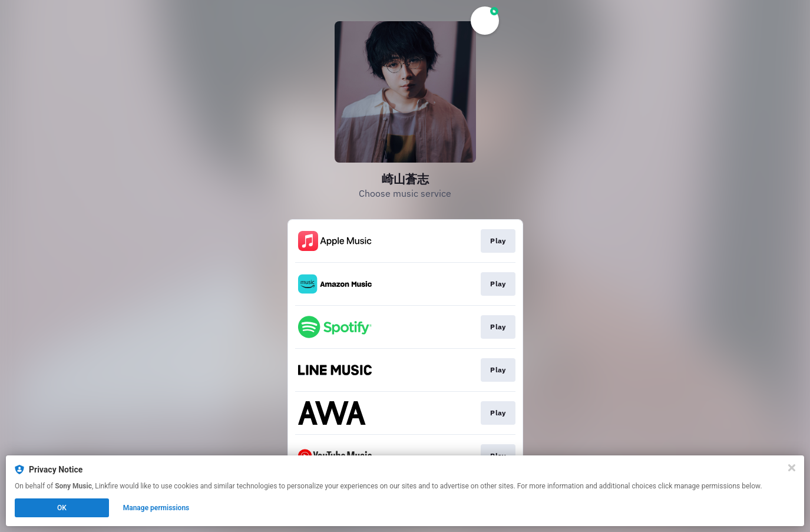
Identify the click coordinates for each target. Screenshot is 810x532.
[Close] (792, 468)
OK (62, 508)
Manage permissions (156, 508)
